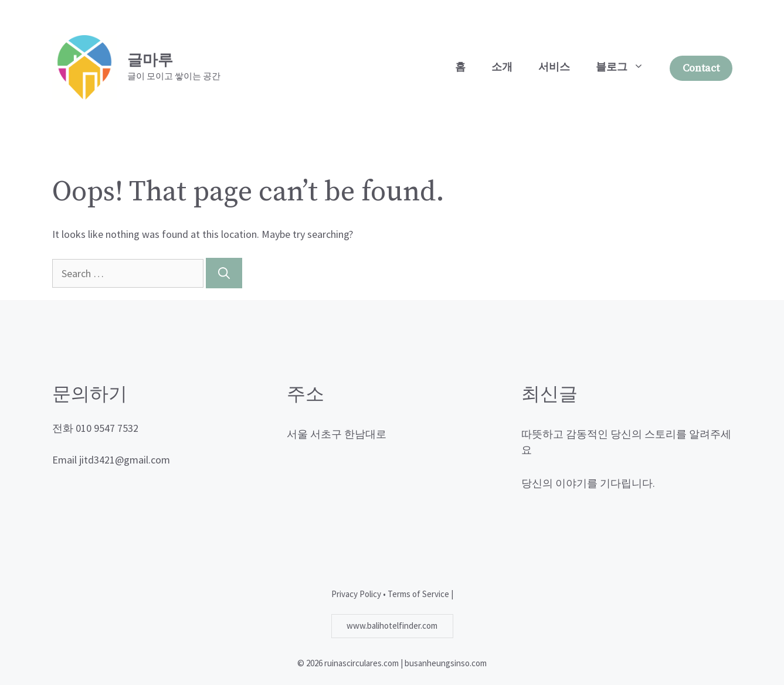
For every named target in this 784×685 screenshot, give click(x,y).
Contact (701, 68)
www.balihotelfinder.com (392, 626)
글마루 (150, 61)
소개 (502, 67)
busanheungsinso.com (446, 663)
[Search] (224, 273)
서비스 (554, 67)
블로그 (626, 67)
